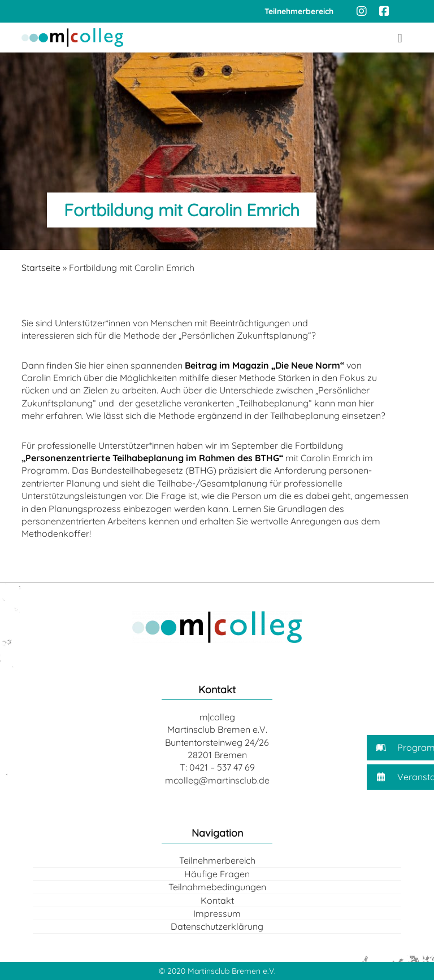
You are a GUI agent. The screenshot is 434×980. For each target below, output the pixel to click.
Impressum (217, 913)
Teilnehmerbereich (217, 860)
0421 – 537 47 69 (222, 767)
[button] (400, 748)
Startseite (41, 268)
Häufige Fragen (217, 874)
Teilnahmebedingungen (217, 887)
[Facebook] (384, 11)
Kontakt (217, 900)
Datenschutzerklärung (217, 926)
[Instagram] (362, 11)
